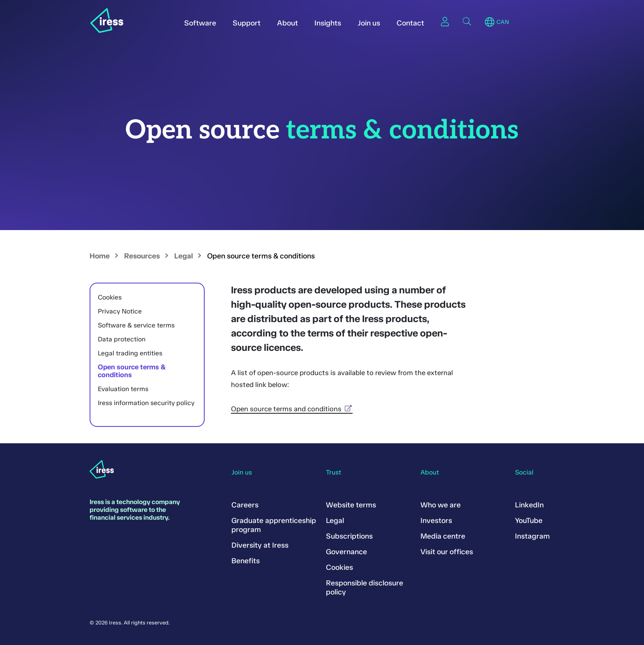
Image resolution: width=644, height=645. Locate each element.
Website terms (351, 505)
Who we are (441, 505)
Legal (184, 256)
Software (200, 23)
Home (100, 256)
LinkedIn (529, 505)
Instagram (532, 536)
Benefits (246, 561)
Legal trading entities (130, 353)
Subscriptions (349, 536)
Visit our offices (447, 552)
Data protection (122, 339)
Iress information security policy (146, 403)
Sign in (445, 21)
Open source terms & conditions (132, 371)
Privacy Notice (120, 311)
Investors (436, 521)
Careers (245, 505)
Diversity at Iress (260, 545)
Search (467, 21)
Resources (142, 256)
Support (247, 23)
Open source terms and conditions (292, 409)
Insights (328, 23)
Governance (346, 552)
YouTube (529, 521)
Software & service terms (136, 325)
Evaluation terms (123, 389)
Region (490, 22)
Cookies (110, 297)
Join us (369, 23)
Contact (410, 23)
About (287, 23)
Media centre (443, 536)
